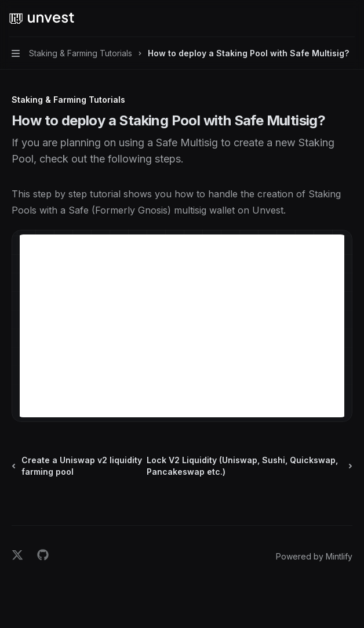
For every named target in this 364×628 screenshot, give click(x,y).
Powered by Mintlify (314, 556)
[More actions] (349, 19)
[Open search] (327, 19)
